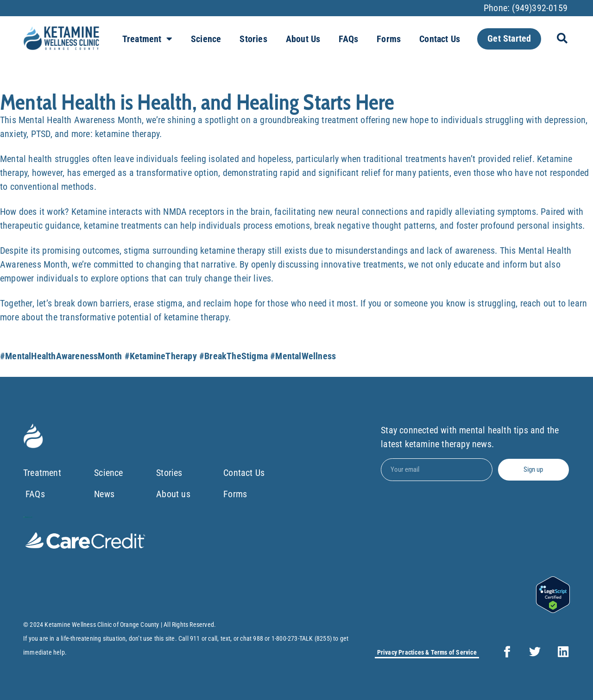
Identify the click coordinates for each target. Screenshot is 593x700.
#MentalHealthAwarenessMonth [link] (61, 356)
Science (206, 39)
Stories (253, 39)
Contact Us (440, 39)
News (104, 494)
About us (303, 39)
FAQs (348, 39)
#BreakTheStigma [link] (233, 356)
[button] (562, 38)
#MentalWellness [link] (303, 356)
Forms (389, 39)
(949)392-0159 (540, 8)
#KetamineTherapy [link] (161, 356)
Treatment (147, 39)
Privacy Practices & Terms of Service (427, 652)
